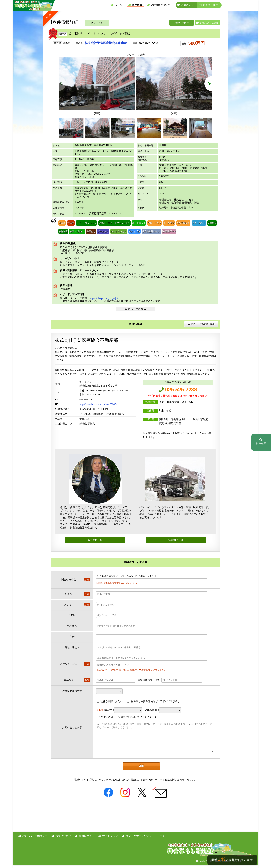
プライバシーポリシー (34, 839)
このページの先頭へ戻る (201, 327)
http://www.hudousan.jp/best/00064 (98, 407)
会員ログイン (87, 839)
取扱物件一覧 (95, 543)
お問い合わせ (182, 23)
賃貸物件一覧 (176, 543)
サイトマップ (110, 839)
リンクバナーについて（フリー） (145, 839)
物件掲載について (158, 5)
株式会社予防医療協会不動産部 (106, 43)
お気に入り (185, 5)
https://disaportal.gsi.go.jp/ (104, 301)
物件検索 (135, 5)
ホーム (116, 5)
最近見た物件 (208, 5)
